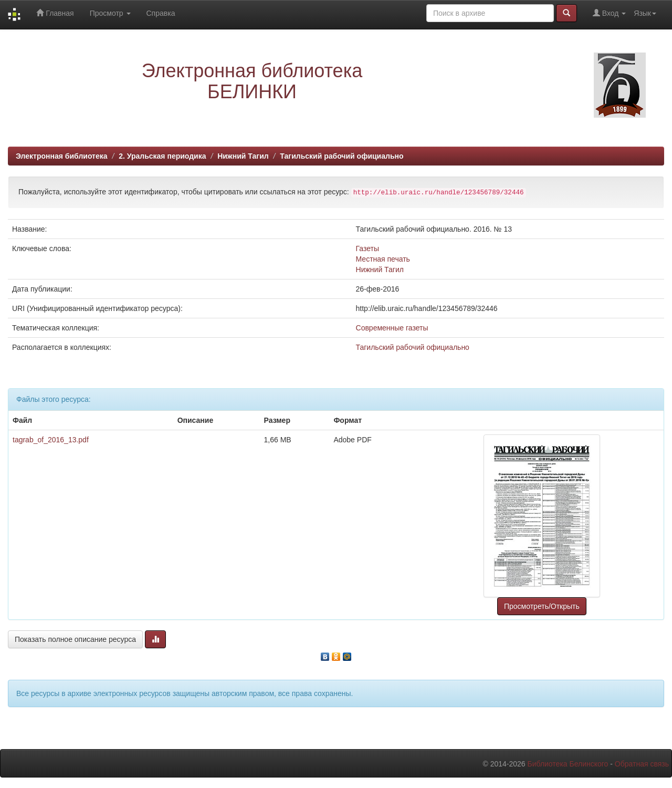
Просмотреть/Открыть (542, 606)
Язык (645, 13)
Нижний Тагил (243, 156)
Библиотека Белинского (568, 764)
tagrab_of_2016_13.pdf (51, 440)
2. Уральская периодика (162, 156)
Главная (55, 13)
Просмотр (110, 13)
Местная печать (383, 259)
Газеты (367, 248)
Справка (161, 13)
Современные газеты (392, 328)
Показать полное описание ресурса (75, 639)
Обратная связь (642, 764)
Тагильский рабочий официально (342, 156)
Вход (609, 13)
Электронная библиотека (62, 156)
